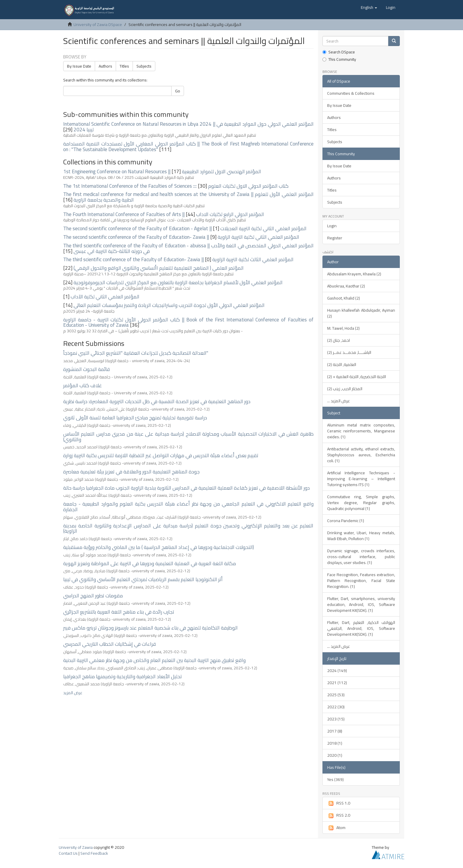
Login (332, 226)
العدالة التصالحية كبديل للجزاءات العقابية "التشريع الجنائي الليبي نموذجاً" (136, 353)
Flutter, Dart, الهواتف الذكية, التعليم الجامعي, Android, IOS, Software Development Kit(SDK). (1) (361, 628)
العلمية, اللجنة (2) (342, 364)
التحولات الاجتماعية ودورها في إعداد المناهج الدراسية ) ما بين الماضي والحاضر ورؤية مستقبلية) (159, 547)
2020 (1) (335, 755)
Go (178, 91)
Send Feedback (94, 853)
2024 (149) (337, 671)
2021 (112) (337, 683)
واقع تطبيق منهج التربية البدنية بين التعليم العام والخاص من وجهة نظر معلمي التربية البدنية (154, 660)
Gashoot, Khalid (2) (344, 298)
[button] (369, 7)
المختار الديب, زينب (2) (345, 389)
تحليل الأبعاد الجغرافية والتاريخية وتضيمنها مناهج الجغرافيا (123, 676)
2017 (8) (335, 731)
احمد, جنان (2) (339, 340)
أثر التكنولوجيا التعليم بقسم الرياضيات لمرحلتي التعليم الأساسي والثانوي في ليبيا (143, 579)
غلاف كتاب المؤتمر (83, 385)
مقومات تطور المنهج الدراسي (93, 596)
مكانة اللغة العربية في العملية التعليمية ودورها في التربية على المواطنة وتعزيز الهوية (150, 563)
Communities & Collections (351, 93)
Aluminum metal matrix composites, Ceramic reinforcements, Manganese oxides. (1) (361, 431)
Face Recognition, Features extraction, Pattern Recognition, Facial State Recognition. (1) (361, 581)
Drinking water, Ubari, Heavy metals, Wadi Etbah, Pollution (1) (361, 536)
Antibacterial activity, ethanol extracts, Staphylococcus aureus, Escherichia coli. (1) (361, 455)
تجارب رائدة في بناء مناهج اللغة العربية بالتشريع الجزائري (119, 612)
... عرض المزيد (339, 401)
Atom (336, 828)
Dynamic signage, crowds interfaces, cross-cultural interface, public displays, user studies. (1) (361, 557)
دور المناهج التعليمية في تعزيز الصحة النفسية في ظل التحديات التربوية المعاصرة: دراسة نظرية (157, 401)
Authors (105, 66)
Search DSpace (339, 52)
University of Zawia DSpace (98, 24)
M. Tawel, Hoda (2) (343, 328)
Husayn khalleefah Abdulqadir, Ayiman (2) (361, 313)
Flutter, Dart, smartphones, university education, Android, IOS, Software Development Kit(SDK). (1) (361, 604)
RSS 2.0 (339, 815)
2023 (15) (336, 719)
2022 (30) (336, 707)
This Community (339, 59)
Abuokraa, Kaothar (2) (346, 286)
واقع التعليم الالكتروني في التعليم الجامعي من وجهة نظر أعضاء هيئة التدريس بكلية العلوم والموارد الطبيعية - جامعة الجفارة (188, 507)
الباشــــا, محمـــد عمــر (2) (349, 352)
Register (335, 238)
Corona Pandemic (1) (346, 521)
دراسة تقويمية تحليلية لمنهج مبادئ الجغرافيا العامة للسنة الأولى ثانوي (135, 418)
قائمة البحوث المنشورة (87, 369)
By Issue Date (79, 66)
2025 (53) (336, 695)
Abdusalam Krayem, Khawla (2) (354, 274)
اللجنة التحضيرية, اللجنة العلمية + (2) (357, 377)
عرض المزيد (73, 693)
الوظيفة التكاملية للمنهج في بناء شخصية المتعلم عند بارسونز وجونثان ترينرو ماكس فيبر (150, 628)
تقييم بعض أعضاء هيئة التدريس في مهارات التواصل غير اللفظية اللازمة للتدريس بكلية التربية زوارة (161, 455)
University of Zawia (76, 847)
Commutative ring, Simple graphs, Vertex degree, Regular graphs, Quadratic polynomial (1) (361, 503)
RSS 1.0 (339, 803)
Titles (124, 66)
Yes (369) (335, 779)
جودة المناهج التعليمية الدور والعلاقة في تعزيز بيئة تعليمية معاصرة (131, 472)
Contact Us (68, 853)
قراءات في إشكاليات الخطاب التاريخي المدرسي (110, 644)
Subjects (144, 66)
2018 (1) (335, 743)
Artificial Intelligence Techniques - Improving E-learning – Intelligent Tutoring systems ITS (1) (361, 479)
